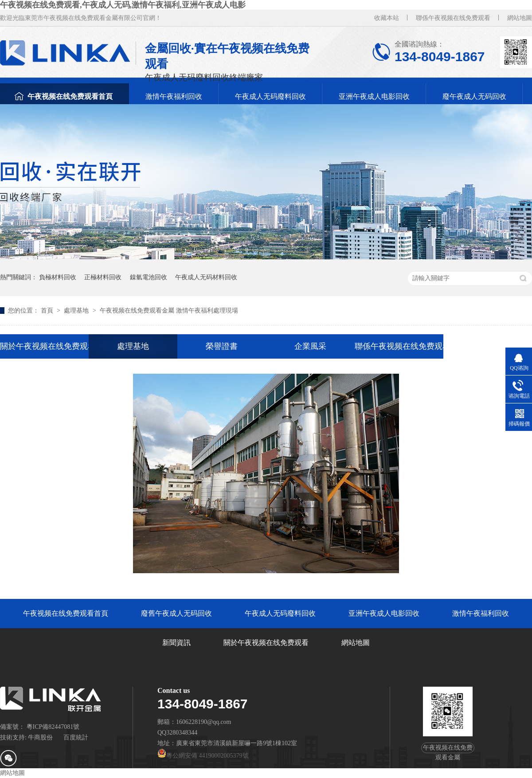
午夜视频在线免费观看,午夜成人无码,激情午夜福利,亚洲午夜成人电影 (123, 5)
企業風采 (310, 346)
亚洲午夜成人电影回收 (374, 96)
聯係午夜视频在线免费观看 (453, 18)
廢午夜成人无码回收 (474, 96)
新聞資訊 (176, 643)
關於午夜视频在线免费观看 (44, 346)
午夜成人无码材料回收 (206, 277)
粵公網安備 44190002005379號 (203, 756)
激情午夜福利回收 (174, 96)
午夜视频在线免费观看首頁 (70, 96)
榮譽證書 (222, 346)
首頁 (48, 311)
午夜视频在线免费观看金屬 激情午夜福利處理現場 (169, 311)
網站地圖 (520, 18)
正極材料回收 (103, 277)
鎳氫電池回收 (149, 277)
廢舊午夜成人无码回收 (176, 613)
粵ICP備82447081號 (53, 727)
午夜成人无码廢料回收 (270, 96)
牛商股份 (40, 737)
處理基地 (77, 311)
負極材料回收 (58, 277)
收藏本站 (387, 18)
